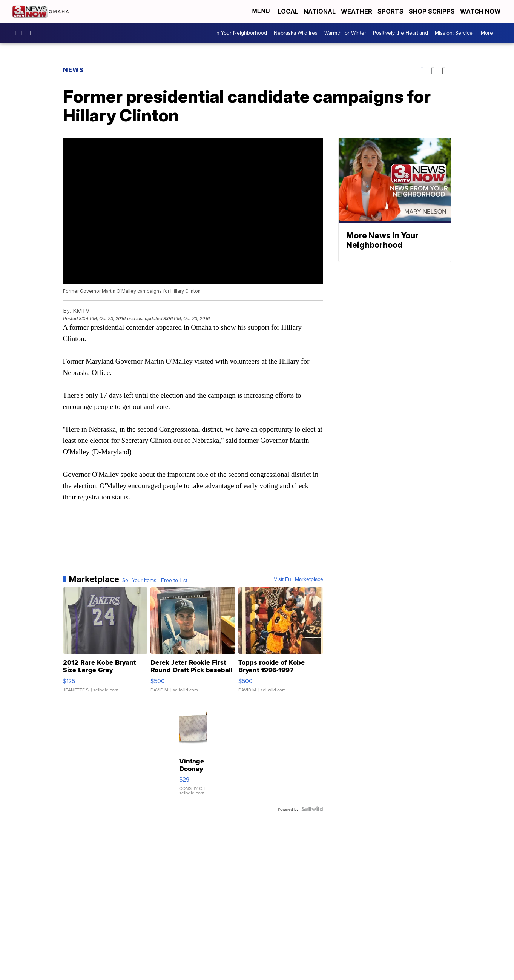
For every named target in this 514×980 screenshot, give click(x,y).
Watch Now (481, 11)
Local (288, 11)
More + (489, 33)
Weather (357, 11)
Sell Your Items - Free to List (155, 580)
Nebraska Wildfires (296, 33)
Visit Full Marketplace (298, 579)
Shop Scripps (432, 11)
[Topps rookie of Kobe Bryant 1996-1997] (281, 644)
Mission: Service (454, 33)
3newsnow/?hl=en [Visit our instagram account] (24, 33)
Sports (390, 11)
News (73, 70)
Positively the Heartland (400, 33)
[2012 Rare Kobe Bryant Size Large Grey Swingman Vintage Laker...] (105, 644)
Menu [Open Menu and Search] (261, 11)
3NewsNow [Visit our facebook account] (17, 33)
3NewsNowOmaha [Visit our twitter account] (32, 33)
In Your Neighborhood (241, 33)
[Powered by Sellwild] (312, 809)
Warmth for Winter (345, 33)
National (320, 11)
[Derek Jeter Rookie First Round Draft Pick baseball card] (193, 644)
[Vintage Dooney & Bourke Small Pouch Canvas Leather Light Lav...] (193, 751)
